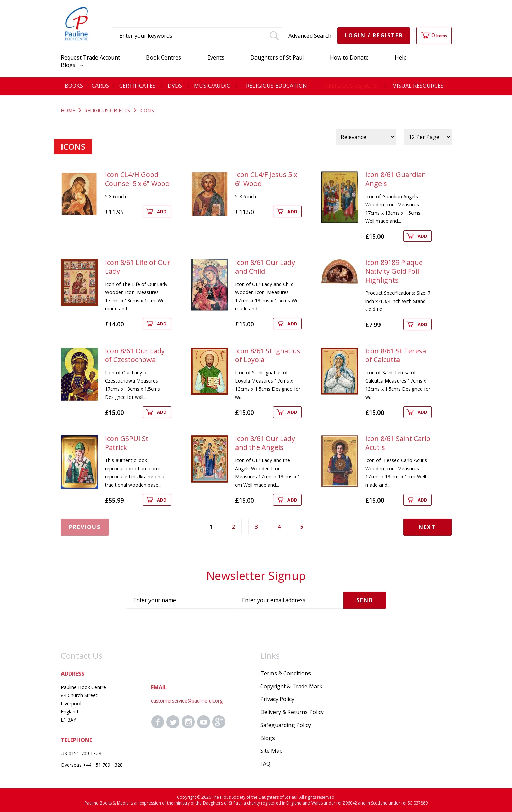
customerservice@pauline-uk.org (187, 701)
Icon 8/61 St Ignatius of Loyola (268, 355)
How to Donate (349, 57)
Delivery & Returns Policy (292, 712)
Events (216, 57)
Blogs (70, 65)
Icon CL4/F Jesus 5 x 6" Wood (266, 179)
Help (401, 57)
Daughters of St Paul (277, 57)
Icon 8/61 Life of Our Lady (138, 267)
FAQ (265, 764)
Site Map (271, 751)
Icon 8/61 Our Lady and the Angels (265, 443)
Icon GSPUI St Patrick (127, 443)
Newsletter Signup (256, 576)
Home (68, 110)
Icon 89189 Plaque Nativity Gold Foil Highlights (394, 271)
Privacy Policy (277, 699)
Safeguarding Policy (286, 725)
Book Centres (164, 57)
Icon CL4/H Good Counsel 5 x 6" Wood (137, 179)
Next (427, 527)
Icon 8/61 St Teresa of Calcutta (396, 355)
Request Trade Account (90, 57)
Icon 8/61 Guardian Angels (396, 179)
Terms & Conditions (286, 673)
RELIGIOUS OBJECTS (107, 110)
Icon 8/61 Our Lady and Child (265, 267)
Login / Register (374, 35)
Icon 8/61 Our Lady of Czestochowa (135, 355)
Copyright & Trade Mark (291, 686)
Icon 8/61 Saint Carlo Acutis (398, 443)
